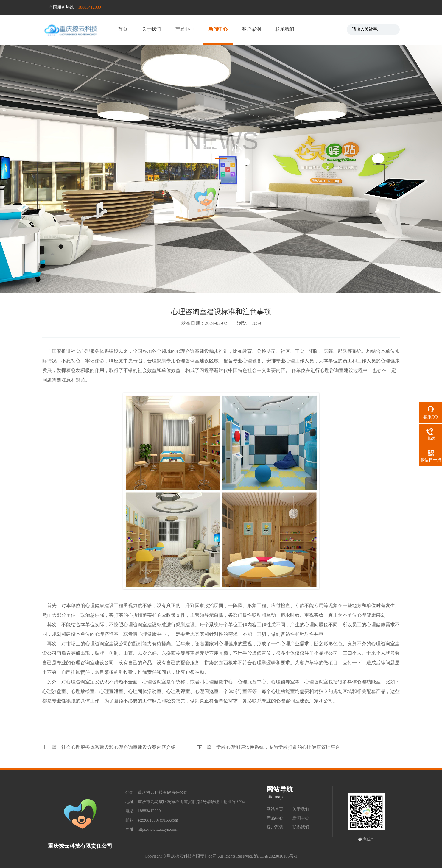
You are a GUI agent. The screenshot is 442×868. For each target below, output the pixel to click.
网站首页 (275, 809)
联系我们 (285, 29)
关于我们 (151, 29)
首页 (123, 29)
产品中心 (185, 29)
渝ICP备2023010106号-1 (276, 856)
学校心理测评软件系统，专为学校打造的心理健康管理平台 (278, 747)
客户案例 (251, 29)
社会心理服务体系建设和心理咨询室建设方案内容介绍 (119, 747)
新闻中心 (218, 29)
